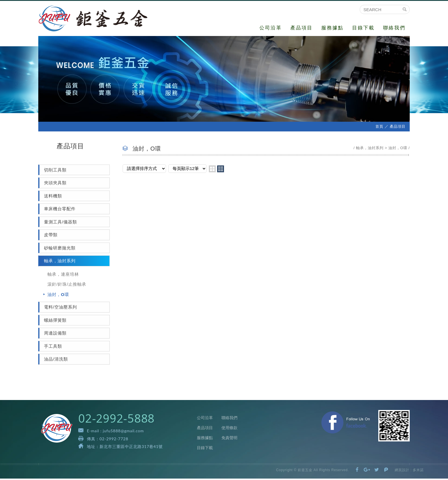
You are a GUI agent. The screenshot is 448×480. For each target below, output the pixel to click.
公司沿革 (271, 28)
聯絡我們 (394, 28)
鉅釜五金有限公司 (96, 19)
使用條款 (229, 429)
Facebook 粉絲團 (346, 424)
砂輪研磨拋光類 (60, 249)
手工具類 (53, 347)
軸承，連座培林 (63, 275)
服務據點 (332, 28)
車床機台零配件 (60, 210)
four (221, 170)
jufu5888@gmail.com (123, 432)
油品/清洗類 (56, 360)
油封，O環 (58, 296)
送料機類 (53, 197)
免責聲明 (229, 439)
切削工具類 (55, 171)
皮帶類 (51, 236)
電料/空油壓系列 (60, 308)
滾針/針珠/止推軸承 (67, 286)
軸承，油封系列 (60, 262)
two (212, 170)
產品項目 (301, 28)
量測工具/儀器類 (60, 223)
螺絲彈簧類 (55, 321)
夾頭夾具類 (55, 184)
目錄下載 (363, 28)
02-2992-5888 (116, 420)
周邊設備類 (55, 334)
